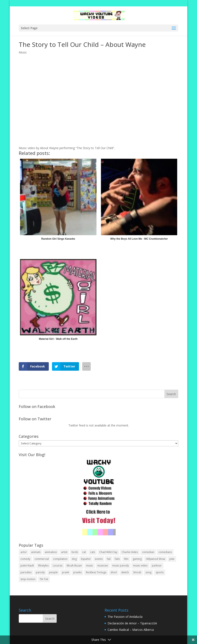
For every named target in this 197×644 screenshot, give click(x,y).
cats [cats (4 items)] (93, 552)
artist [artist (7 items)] (64, 552)
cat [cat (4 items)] (84, 552)
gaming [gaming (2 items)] (137, 559)
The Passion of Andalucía (125, 617)
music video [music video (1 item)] (140, 565)
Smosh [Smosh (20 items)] (137, 572)
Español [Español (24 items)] (86, 559)
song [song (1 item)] (148, 572)
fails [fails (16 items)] (117, 559)
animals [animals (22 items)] (36, 552)
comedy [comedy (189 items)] (25, 559)
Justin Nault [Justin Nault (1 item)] (27, 565)
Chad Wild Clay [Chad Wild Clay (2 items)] (108, 552)
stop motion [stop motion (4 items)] (28, 579)
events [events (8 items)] (99, 559)
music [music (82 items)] (90, 565)
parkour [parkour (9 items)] (157, 565)
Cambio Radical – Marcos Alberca (131, 630)
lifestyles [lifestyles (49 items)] (43, 565)
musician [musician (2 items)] (103, 565)
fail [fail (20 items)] (109, 559)
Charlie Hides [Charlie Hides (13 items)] (130, 552)
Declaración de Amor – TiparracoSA (132, 623)
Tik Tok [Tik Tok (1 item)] (44, 579)
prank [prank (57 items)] (65, 572)
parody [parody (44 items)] (40, 572)
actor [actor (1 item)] (24, 552)
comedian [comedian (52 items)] (148, 552)
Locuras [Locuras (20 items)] (58, 565)
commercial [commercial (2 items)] (42, 559)
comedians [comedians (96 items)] (165, 552)
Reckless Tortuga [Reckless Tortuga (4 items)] (96, 572)
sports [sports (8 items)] (160, 572)
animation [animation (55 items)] (51, 552)
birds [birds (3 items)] (75, 552)
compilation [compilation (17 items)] (60, 559)
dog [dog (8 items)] (74, 559)
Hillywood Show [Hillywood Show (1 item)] (155, 559)
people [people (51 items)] (53, 572)
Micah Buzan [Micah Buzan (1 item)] (74, 565)
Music (23, 52)
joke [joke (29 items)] (172, 559)
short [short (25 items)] (114, 572)
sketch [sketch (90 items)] (125, 572)
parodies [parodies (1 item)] (26, 572)
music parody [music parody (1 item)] (121, 565)
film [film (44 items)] (126, 559)
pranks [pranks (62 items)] (77, 572)
